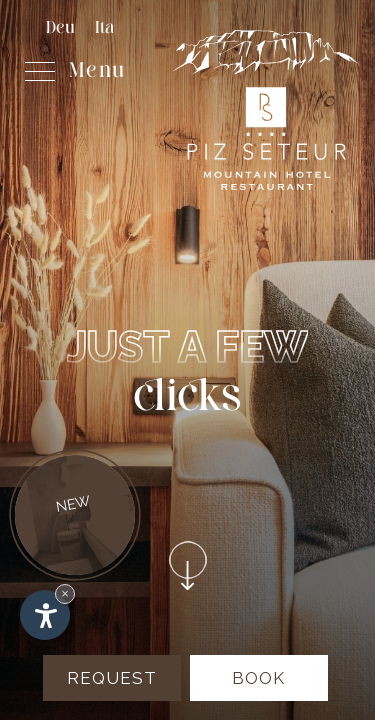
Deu (60, 28)
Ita (104, 28)
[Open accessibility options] (45, 615)
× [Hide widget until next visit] (65, 593)
